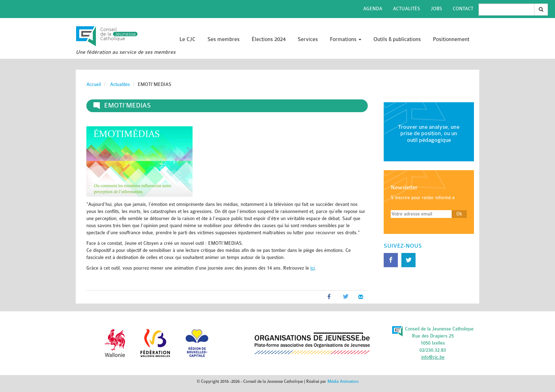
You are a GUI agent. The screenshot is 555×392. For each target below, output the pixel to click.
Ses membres (224, 39)
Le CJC (187, 39)
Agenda (373, 9)
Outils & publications (397, 39)
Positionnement (451, 39)
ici (313, 268)
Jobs (436, 9)
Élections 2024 (269, 39)
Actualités (407, 9)
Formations (346, 39)
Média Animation (343, 381)
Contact (463, 9)
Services (308, 39)
